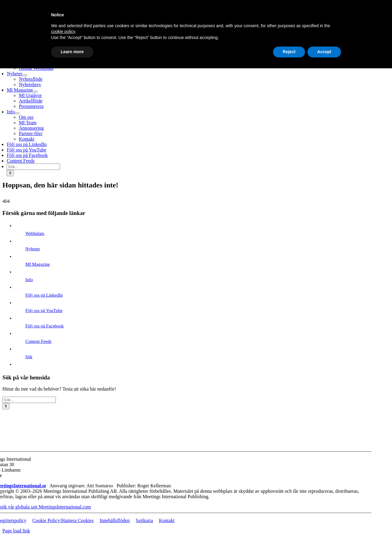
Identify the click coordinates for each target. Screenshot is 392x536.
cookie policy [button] (63, 31)
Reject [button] (289, 52)
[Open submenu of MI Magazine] (35, 92)
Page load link (16, 531)
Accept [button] (324, 52)
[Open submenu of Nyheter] (25, 75)
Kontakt (167, 520)
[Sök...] (33, 167)
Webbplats (35, 233)
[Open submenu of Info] (17, 113)
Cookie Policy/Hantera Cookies (63, 520)
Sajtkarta (144, 520)
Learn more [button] (72, 52)
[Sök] (10, 173)
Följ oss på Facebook (45, 326)
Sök (29, 357)
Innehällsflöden (115, 520)
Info (29, 280)
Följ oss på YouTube (44, 310)
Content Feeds (38, 341)
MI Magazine (38, 264)
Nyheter (33, 249)
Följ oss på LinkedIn (44, 295)
